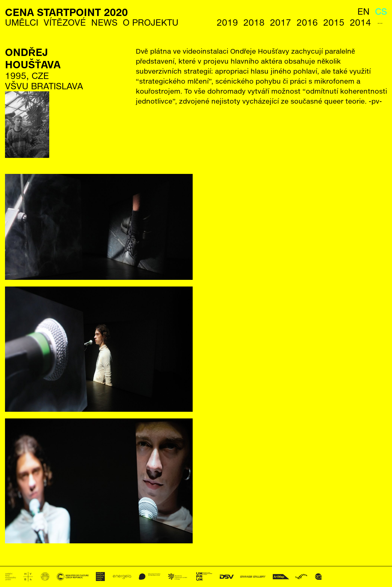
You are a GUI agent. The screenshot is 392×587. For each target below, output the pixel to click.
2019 (227, 22)
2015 (334, 22)
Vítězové (65, 22)
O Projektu (151, 22)
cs (381, 11)
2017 (281, 22)
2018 (254, 22)
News (104, 22)
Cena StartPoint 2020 (66, 12)
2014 (360, 22)
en (364, 11)
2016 (307, 22)
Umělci (22, 22)
